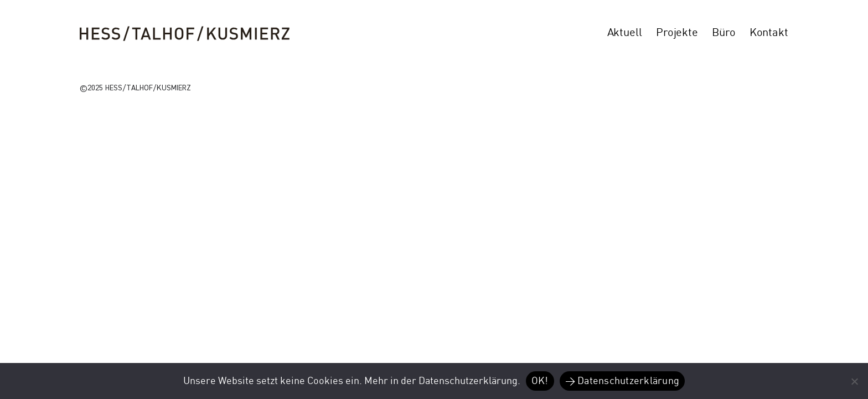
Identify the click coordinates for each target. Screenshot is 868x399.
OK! (540, 381)
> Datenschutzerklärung (622, 381)
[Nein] (854, 381)
